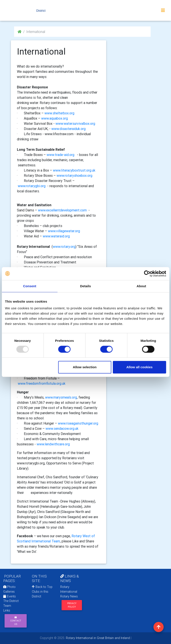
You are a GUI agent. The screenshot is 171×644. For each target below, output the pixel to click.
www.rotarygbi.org (32, 186)
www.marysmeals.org (61, 397)
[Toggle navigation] (163, 10)
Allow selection (85, 367)
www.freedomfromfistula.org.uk (42, 383)
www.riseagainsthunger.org (78, 423)
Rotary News (69, 596)
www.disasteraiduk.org (68, 129)
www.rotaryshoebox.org (74, 175)
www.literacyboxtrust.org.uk (74, 170)
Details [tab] (86, 286)
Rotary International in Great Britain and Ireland (97, 638)
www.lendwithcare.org (53, 444)
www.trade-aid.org (60, 155)
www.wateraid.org (56, 236)
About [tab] (141, 286)
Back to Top (42, 587)
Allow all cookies (139, 367)
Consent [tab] (30, 286)
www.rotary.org (64, 247)
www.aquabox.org (55, 118)
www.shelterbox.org (59, 113)
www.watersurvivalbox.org (75, 123)
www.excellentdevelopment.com (62, 210)
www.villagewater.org (64, 231)
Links (7, 610)
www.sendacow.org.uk (62, 428)
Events (10, 596)
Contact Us (16, 621)
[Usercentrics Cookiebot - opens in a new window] (147, 274)
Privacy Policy (72, 605)
